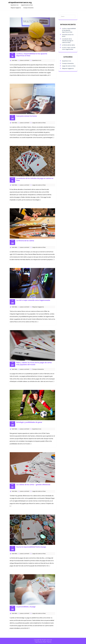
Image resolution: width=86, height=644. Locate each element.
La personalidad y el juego (26, 607)
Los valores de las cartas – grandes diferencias (33, 485)
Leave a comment (25, 60)
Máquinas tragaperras (16, 8)
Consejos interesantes (28, 8)
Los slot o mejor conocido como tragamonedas (33, 300)
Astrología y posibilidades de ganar (29, 422)
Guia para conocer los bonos (27, 116)
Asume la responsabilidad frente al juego (31, 547)
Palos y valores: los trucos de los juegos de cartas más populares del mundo (34, 363)
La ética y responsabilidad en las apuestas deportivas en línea (32, 55)
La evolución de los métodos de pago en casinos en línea (35, 179)
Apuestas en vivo (15, 5)
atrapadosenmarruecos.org (20, 2)
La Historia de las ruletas (25, 241)
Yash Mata (14, 60)
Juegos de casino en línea (27, 5)
